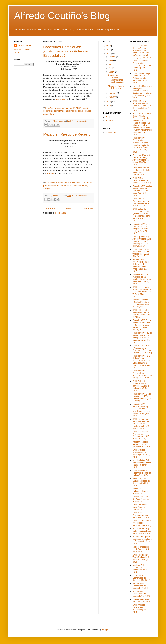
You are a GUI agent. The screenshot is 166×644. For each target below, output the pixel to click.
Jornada (50, 174)
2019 (109, 46)
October (112, 57)
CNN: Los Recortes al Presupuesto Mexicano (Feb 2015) (142, 523)
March (112, 72)
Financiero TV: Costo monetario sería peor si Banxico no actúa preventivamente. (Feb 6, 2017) (142, 325)
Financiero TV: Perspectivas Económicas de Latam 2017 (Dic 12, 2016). (142, 374)
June (111, 60)
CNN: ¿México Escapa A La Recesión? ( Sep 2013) (140, 608)
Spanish (109, 121)
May (111, 64)
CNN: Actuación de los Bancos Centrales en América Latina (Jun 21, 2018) (142, 171)
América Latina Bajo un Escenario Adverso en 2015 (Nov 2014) (142, 531)
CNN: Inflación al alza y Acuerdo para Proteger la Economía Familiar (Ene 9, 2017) (142, 349)
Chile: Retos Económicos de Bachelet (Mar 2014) (141, 578)
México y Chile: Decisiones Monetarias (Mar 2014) (140, 569)
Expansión (61, 99)
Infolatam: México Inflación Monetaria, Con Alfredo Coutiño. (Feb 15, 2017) (142, 303)
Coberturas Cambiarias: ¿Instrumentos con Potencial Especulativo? (66, 51)
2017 (109, 53)
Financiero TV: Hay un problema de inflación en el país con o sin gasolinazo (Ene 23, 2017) (142, 338)
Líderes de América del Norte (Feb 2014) (142, 601)
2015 (109, 105)
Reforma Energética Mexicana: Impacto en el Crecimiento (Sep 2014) (142, 540)
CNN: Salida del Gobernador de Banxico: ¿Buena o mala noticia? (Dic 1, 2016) (141, 386)
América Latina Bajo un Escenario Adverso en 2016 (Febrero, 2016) (142, 464)
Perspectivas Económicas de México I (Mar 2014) (141, 594)
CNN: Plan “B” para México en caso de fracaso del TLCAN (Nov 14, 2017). (141, 253)
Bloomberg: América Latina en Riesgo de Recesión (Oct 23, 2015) (141, 482)
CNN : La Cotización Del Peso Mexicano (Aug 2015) (141, 499)
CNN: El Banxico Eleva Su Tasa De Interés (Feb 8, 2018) (142, 181)
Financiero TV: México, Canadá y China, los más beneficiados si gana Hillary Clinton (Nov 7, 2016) (142, 410)
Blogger (105, 630)
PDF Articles (111, 133)
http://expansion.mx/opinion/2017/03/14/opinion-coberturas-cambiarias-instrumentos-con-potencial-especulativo (67, 111)
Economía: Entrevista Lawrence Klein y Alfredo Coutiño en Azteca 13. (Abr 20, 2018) (142, 160)
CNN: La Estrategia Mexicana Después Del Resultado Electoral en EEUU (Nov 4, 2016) (141, 424)
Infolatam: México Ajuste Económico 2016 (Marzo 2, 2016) (142, 444)
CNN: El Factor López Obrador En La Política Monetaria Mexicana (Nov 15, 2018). (142, 78)
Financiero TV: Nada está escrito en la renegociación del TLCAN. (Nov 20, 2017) (141, 229)
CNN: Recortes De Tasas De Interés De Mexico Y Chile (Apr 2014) (141, 558)
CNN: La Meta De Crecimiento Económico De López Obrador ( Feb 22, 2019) (142, 65)
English (109, 117)
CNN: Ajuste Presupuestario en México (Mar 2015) (141, 515)
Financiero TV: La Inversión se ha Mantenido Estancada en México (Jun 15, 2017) (142, 279)
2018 (109, 50)
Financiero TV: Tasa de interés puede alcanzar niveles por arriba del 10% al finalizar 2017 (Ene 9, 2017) (142, 362)
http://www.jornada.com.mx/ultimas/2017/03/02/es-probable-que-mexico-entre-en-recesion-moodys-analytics (68, 186)
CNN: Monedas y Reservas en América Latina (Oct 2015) (142, 473)
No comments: (81, 121)
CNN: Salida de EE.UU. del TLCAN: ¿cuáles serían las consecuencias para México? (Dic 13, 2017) (141, 215)
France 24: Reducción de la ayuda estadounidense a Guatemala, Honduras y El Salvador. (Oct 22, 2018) (142, 92)
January (112, 97)
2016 (109, 102)
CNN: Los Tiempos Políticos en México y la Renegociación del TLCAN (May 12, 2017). (142, 292)
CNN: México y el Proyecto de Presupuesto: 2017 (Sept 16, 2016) (141, 435)
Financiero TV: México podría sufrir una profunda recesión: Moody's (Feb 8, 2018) (142, 191)
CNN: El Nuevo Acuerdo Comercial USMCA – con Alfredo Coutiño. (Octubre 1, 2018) (142, 106)
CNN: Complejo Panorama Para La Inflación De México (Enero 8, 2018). (141, 202)
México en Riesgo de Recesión (68, 134)
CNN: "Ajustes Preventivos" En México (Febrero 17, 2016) (141, 453)
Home (69, 208)
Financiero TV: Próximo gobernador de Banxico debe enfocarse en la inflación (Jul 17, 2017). (141, 265)
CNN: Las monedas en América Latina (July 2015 (141, 507)
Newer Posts (50, 208)
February (113, 93)
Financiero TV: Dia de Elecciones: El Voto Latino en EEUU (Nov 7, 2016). (142, 397)
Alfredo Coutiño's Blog (62, 16)
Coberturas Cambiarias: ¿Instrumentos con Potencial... (116, 79)
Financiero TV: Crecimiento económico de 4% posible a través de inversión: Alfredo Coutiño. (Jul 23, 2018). (141, 145)
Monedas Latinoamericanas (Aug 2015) (140, 491)
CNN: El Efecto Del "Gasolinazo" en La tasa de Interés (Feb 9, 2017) (141, 314)
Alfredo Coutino (25, 46)
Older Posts (88, 208)
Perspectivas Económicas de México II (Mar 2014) (142, 586)
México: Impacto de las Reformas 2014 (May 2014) (141, 549)
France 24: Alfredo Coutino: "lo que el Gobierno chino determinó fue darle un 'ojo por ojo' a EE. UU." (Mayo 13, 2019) (142, 52)
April (111, 68)
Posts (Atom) (61, 213)
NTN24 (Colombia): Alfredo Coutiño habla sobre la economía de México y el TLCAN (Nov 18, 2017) (142, 241)
